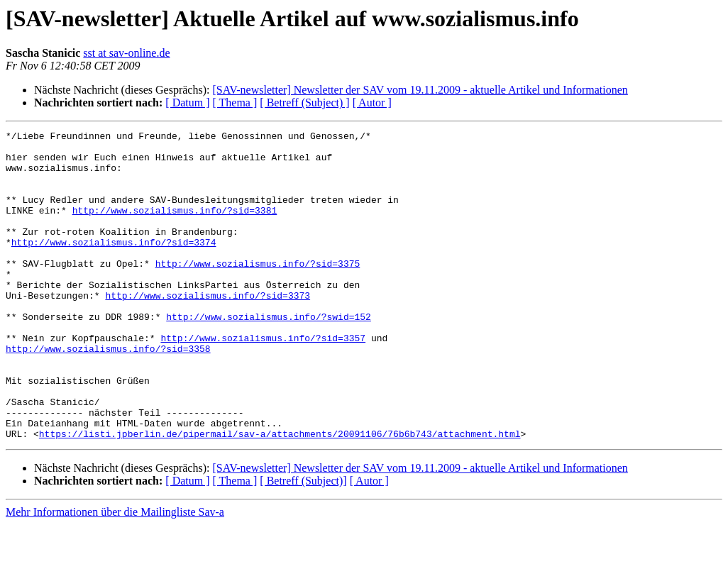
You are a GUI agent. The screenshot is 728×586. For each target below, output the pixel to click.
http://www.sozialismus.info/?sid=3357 (263, 380)
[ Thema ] (235, 103)
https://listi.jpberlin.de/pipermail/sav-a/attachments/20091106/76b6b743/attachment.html (280, 495)
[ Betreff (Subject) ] (304, 103)
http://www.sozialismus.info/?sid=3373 (208, 329)
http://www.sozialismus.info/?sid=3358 (108, 393)
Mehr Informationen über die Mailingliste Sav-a (115, 574)
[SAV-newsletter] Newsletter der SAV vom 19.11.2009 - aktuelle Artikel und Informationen (420, 90)
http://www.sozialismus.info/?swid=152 (269, 355)
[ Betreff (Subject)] (303, 542)
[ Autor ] (372, 103)
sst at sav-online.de (126, 53)
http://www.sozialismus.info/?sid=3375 (258, 291)
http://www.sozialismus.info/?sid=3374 (114, 265)
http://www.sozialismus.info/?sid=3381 (175, 227)
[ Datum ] (187, 103)
